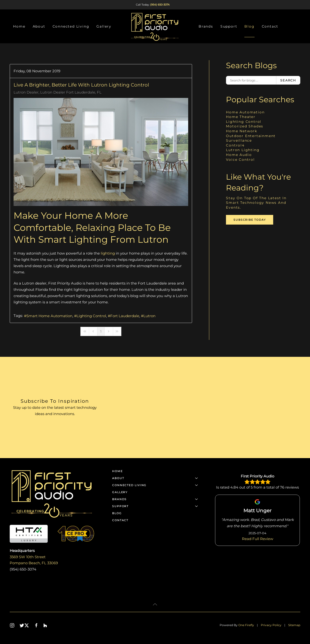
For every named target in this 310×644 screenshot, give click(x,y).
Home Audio (239, 155)
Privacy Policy (271, 625)
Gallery (104, 26)
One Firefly (246, 625)
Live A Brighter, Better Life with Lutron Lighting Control (81, 85)
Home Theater (241, 117)
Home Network (242, 131)
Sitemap (294, 625)
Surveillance (239, 140)
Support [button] (229, 26)
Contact (270, 26)
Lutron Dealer (26, 92)
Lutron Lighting (243, 150)
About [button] (39, 26)
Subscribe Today (250, 220)
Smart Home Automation (49, 316)
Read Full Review (258, 538)
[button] (155, 604)
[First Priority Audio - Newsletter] (205, 407)
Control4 (235, 145)
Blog (249, 26)
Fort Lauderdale (125, 316)
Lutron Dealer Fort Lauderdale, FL (71, 92)
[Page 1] (101, 331)
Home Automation (245, 112)
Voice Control (240, 160)
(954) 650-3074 (160, 5)
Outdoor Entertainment (251, 136)
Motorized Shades (245, 126)
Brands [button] (206, 26)
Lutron (149, 316)
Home (19, 26)
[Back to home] (155, 26)
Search (288, 80)
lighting (108, 253)
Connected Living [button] (71, 26)
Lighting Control (91, 316)
